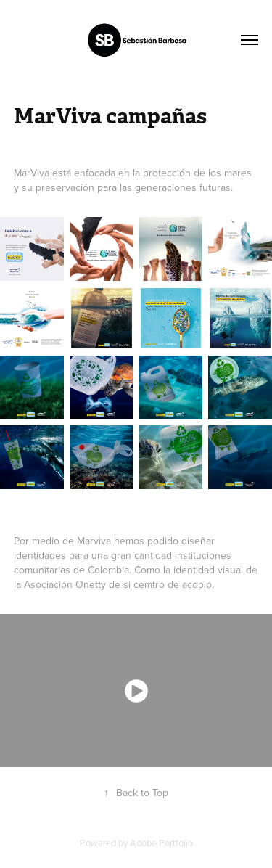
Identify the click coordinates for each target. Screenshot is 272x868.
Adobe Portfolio (161, 843)
